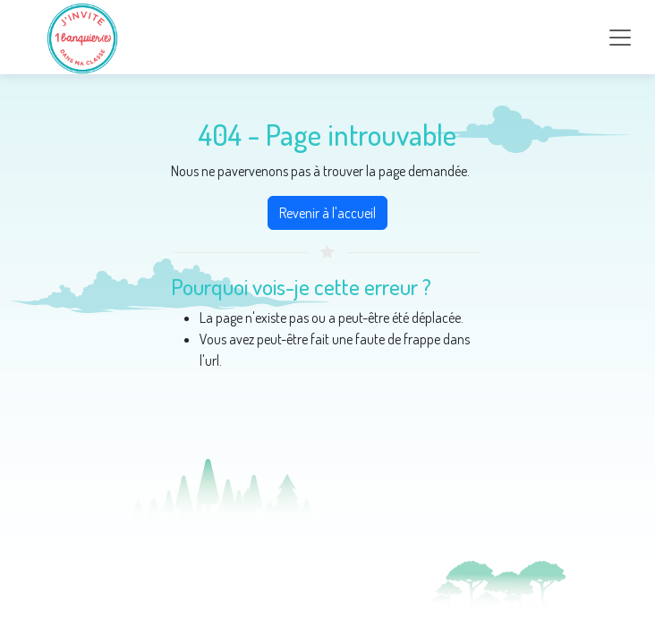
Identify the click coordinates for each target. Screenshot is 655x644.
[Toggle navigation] (620, 38)
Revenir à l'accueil (327, 213)
